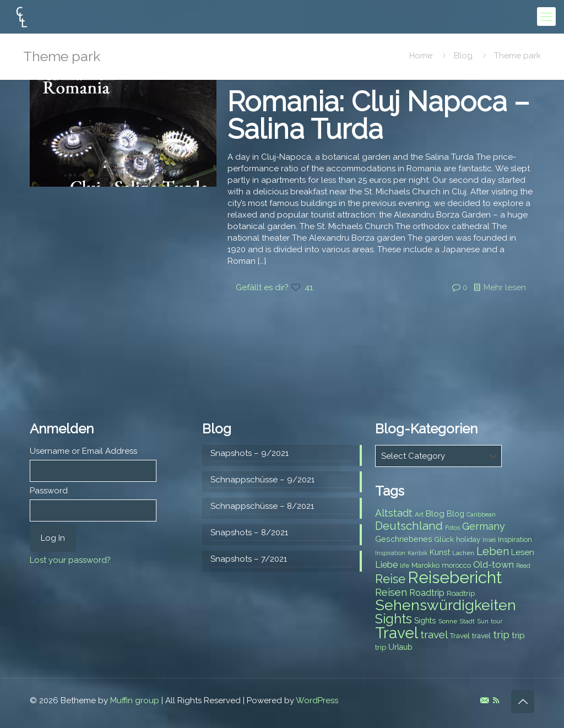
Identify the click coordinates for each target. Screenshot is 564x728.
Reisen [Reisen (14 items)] (391, 592)
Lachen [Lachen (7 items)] (463, 553)
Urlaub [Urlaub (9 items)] (400, 647)
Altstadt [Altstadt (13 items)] (394, 513)
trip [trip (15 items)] (501, 634)
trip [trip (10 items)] (518, 635)
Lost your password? (70, 560)
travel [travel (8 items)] (481, 636)
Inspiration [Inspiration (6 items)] (390, 553)
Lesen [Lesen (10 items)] (523, 552)
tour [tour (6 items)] (497, 621)
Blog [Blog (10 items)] (435, 514)
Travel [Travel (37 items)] (397, 633)
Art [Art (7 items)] (419, 514)
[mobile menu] (546, 17)
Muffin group (135, 700)
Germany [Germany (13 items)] (484, 526)
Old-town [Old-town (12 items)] (493, 564)
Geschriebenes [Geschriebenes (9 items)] (404, 539)
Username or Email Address (83, 451)
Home (421, 56)
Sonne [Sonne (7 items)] (448, 621)
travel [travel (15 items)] (434, 634)
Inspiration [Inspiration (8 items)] (515, 539)
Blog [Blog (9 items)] (455, 514)
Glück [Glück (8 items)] (444, 539)
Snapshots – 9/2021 (250, 453)
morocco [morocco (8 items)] (456, 565)
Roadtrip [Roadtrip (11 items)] (427, 593)
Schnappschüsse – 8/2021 (262, 506)
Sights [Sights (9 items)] (425, 621)
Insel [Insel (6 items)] (489, 540)
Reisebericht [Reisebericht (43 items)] (455, 577)
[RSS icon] (496, 700)
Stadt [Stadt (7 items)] (467, 621)
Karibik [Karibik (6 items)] (417, 553)
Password (49, 491)
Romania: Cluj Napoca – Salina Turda (378, 115)
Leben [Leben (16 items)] (493, 552)
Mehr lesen (505, 287)
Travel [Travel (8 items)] (460, 636)
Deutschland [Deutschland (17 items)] (409, 526)
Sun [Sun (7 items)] (483, 621)
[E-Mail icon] (484, 700)
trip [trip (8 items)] (381, 647)
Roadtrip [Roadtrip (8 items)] (461, 593)
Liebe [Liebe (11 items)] (386, 565)
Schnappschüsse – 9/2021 (262, 480)
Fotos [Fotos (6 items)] (452, 528)
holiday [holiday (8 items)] (468, 539)
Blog (463, 56)
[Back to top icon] (523, 702)
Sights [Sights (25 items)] (394, 619)
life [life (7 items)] (405, 566)
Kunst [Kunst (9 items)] (440, 552)
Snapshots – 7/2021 (249, 559)
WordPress (317, 700)
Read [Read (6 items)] (523, 566)
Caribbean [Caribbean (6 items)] (481, 514)
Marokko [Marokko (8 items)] (425, 565)
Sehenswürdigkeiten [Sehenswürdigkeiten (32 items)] (446, 605)
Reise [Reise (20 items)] (390, 579)
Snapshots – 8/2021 (249, 533)
